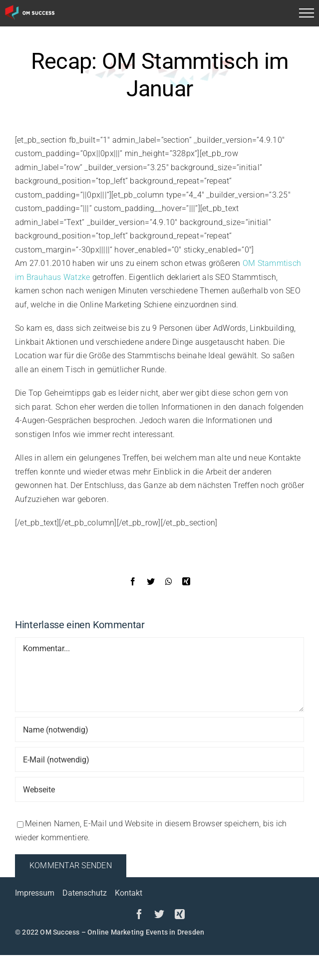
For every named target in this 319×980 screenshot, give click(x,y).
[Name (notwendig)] (159, 730)
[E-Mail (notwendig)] (159, 759)
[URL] (159, 789)
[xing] (180, 914)
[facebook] (139, 914)
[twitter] (159, 914)
